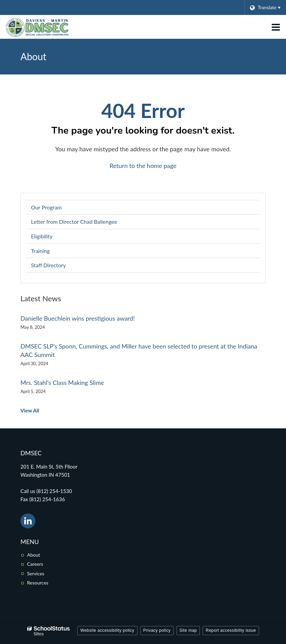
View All (30, 410)
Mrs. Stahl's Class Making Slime (62, 383)
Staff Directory (49, 265)
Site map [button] (188, 630)
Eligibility (42, 236)
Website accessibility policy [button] (107, 630)
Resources (38, 583)
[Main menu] (276, 27)
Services (36, 573)
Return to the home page (143, 166)
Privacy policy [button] (157, 630)
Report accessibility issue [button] (231, 630)
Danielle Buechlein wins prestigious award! (78, 318)
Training (40, 251)
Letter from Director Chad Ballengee (74, 222)
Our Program (46, 207)
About (34, 555)
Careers (35, 564)
